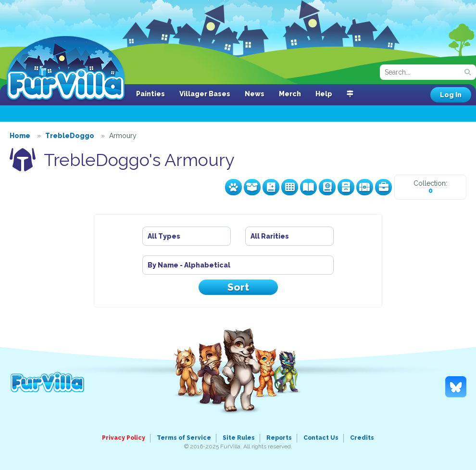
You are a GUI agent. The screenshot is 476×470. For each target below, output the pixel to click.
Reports (279, 438)
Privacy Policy (124, 438)
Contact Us (321, 438)
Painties (150, 94)
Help (324, 94)
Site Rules (239, 438)
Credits (362, 438)
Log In (451, 95)
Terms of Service (184, 438)
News (255, 94)
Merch (290, 94)
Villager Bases (205, 94)
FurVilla (66, 69)
